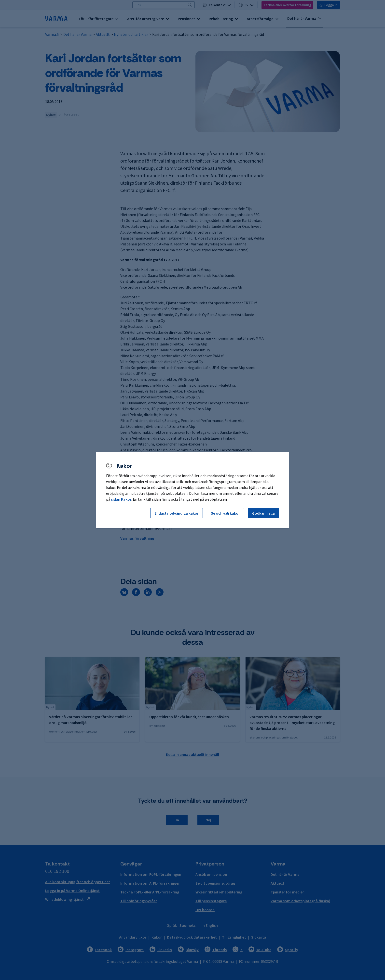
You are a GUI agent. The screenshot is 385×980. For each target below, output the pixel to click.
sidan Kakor (121, 499)
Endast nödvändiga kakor (177, 513)
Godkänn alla (263, 513)
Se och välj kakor (225, 513)
